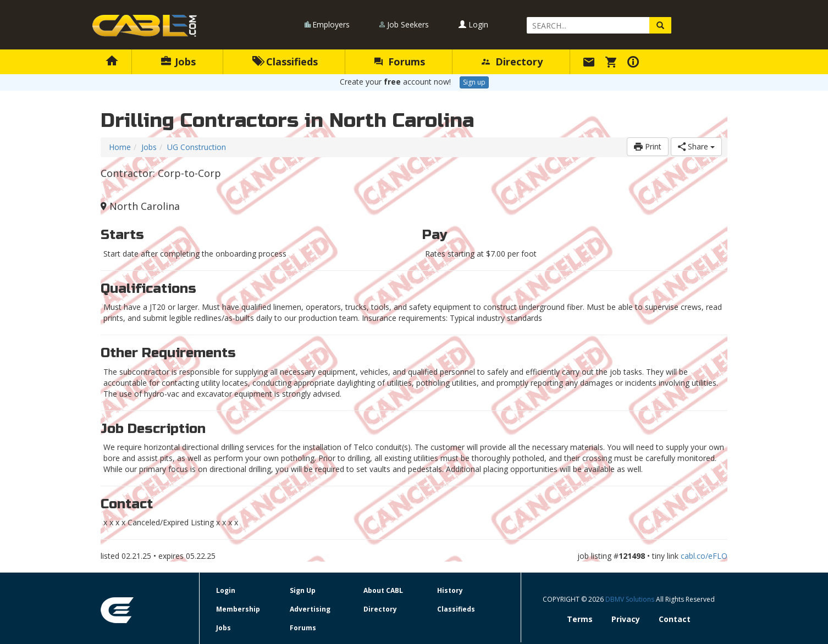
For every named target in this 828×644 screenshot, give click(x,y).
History (450, 590)
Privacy (626, 619)
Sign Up (303, 590)
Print (648, 146)
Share (696, 146)
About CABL (383, 590)
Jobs (178, 62)
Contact (675, 619)
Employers (331, 24)
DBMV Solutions (631, 599)
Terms (580, 619)
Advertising (310, 609)
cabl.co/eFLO (704, 556)
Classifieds (285, 62)
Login (473, 24)
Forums (400, 62)
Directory (512, 62)
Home (120, 147)
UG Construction (197, 147)
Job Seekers (408, 24)
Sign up (474, 82)
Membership (238, 609)
